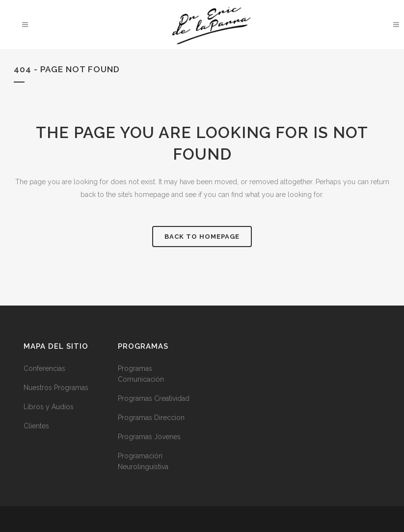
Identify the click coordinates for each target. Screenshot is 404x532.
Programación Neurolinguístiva (143, 461)
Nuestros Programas (56, 388)
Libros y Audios (49, 407)
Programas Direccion (151, 418)
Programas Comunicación (141, 374)
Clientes (36, 426)
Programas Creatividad (154, 398)
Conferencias (44, 368)
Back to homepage (202, 237)
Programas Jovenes (149, 437)
